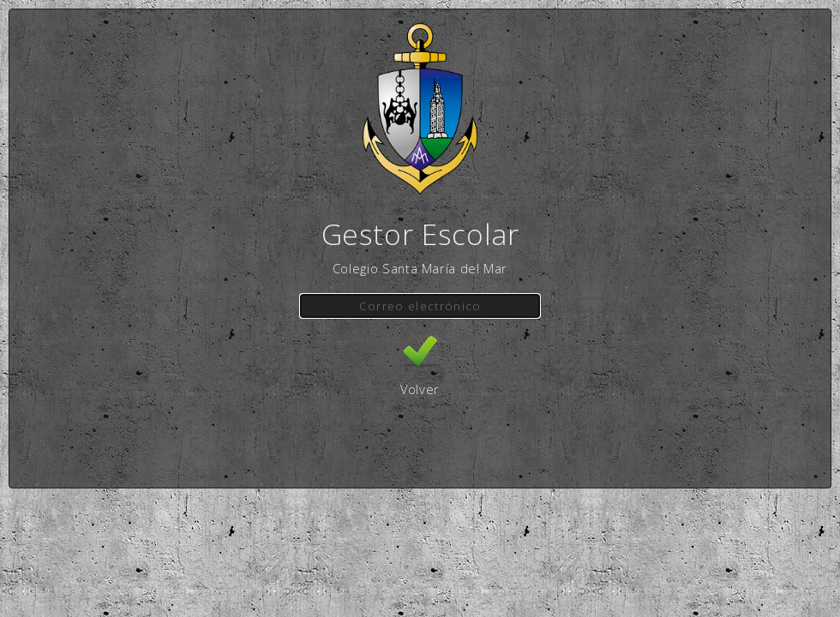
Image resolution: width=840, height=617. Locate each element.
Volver (420, 389)
